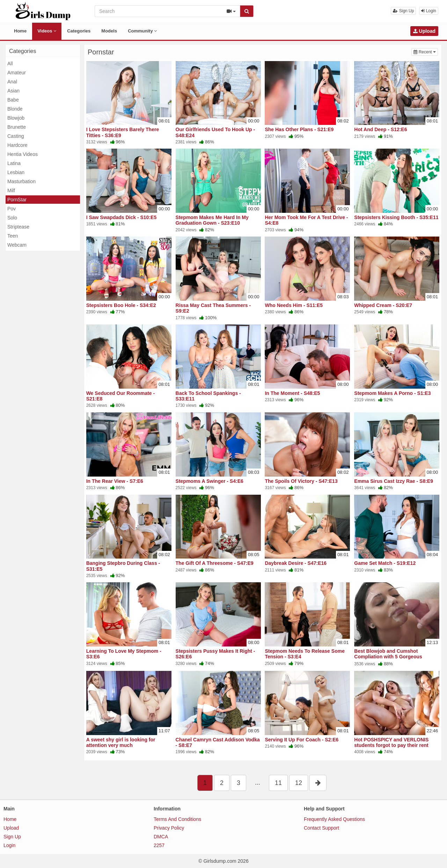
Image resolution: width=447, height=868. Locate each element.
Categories (79, 31)
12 (299, 783)
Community (142, 31)
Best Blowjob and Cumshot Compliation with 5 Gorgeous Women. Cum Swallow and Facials (394, 657)
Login (429, 11)
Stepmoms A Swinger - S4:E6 (210, 481)
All (10, 63)
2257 (159, 845)
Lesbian (16, 172)
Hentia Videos (23, 154)
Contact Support (321, 828)
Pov (12, 209)
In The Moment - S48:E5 (292, 393)
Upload (424, 31)
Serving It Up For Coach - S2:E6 (302, 740)
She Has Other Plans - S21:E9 (299, 129)
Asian (13, 91)
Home (20, 31)
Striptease (18, 227)
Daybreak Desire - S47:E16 (296, 563)
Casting (16, 136)
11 (278, 783)
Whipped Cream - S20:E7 (383, 305)
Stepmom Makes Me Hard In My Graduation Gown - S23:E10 (212, 220)
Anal (12, 82)
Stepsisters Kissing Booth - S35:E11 (396, 217)
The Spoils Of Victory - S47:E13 (301, 481)
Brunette (17, 127)
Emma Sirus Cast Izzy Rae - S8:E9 (394, 481)
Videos (47, 31)
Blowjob (16, 118)
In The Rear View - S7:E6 (115, 481)
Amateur (17, 73)
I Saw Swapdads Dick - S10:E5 (122, 217)
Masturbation (21, 181)
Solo (12, 218)
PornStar (17, 200)
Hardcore (17, 145)
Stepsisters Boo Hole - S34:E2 (121, 305)
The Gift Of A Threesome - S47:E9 (215, 563)
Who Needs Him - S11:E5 (294, 305)
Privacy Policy (169, 828)
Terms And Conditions (177, 819)
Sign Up (403, 11)
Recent (426, 51)
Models (109, 31)
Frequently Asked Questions (334, 819)
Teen (13, 236)
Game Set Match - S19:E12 (385, 563)
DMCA (161, 837)
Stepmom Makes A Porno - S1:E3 (392, 393)
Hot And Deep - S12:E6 (380, 129)
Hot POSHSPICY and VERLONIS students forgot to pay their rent (391, 742)
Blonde (15, 109)
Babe (13, 100)
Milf (11, 190)
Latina (14, 163)
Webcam (17, 245)
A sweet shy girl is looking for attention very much (121, 742)
